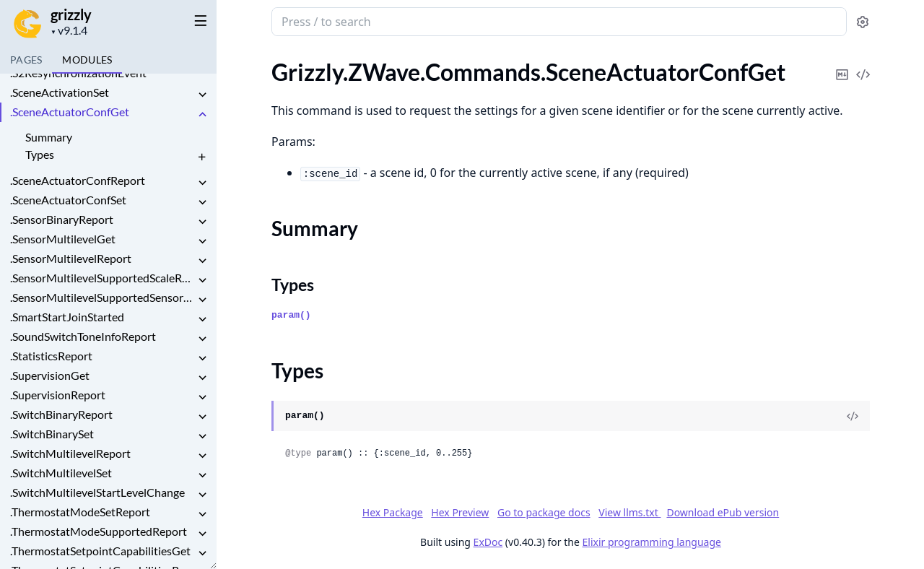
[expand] (202, 95)
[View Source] (853, 416)
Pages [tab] (26, 60)
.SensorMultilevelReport (71, 258)
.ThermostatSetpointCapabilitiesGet (100, 551)
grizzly (71, 14)
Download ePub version (723, 512)
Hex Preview (460, 512)
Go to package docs (543, 513)
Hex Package (392, 512)
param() (291, 315)
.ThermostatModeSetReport (80, 512)
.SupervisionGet (50, 375)
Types (40, 154)
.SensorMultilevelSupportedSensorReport (103, 297)
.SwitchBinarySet (52, 434)
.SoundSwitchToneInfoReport (83, 336)
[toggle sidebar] (198, 20)
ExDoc (488, 542)
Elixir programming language (651, 542)
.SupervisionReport (58, 395)
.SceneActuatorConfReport (78, 180)
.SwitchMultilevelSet (61, 473)
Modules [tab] (87, 60)
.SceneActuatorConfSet (68, 200)
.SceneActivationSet (60, 92)
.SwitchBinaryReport (61, 414)
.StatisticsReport (51, 356)
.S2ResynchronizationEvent (78, 73)
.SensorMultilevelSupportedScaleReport (103, 278)
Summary (49, 137)
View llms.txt (629, 512)
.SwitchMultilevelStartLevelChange (97, 492)
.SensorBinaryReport (62, 219)
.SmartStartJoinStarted (67, 317)
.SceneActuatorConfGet (70, 112)
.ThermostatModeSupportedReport (99, 531)
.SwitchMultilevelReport (70, 453)
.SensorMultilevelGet (63, 239)
